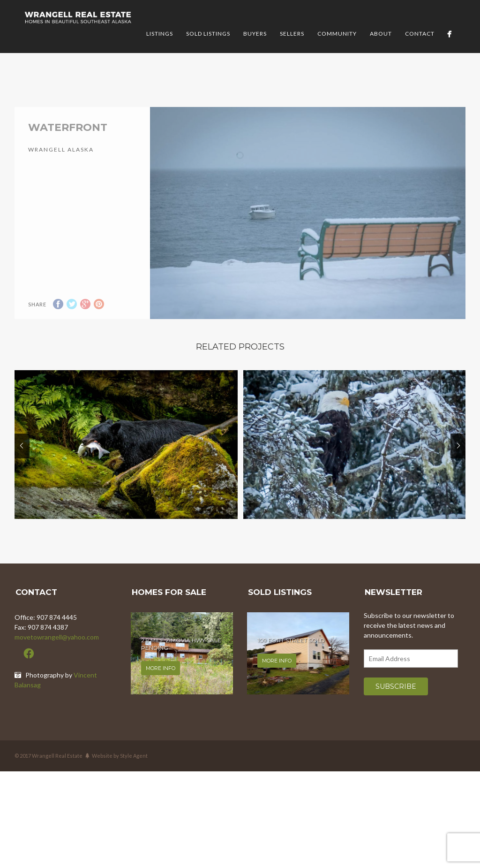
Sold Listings (208, 34)
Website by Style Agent (120, 769)
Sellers (292, 34)
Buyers (255, 34)
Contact (420, 34)
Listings (160, 34)
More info (161, 682)
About (381, 34)
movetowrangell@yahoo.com (57, 650)
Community (337, 34)
